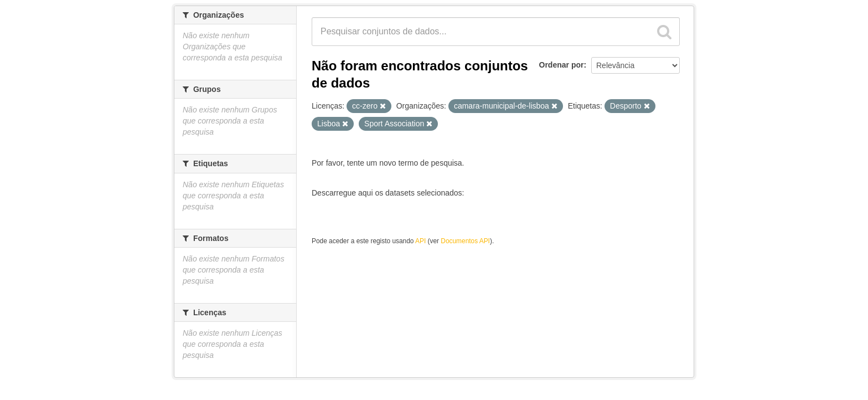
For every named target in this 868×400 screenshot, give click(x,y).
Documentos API (465, 241)
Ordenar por (562, 65)
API (420, 241)
